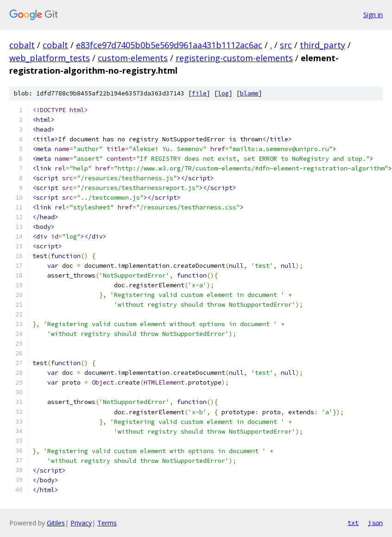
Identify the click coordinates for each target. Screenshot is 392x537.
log (223, 93)
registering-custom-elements (234, 58)
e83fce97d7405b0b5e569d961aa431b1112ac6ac (169, 45)
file (199, 93)
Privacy (81, 523)
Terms (107, 523)
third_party (322, 45)
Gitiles (56, 523)
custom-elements (133, 58)
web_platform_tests (50, 58)
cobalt (22, 45)
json (375, 523)
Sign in (373, 15)
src (286, 45)
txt (353, 523)
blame (249, 93)
